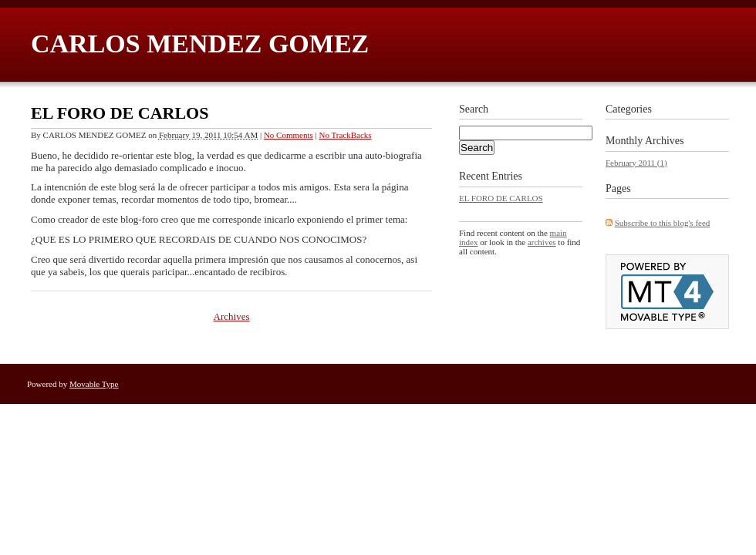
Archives (232, 316)
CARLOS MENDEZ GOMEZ (200, 44)
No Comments (289, 135)
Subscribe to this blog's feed (663, 223)
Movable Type (94, 384)
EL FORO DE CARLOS (120, 113)
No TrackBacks (345, 135)
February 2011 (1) (636, 163)
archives (542, 242)
